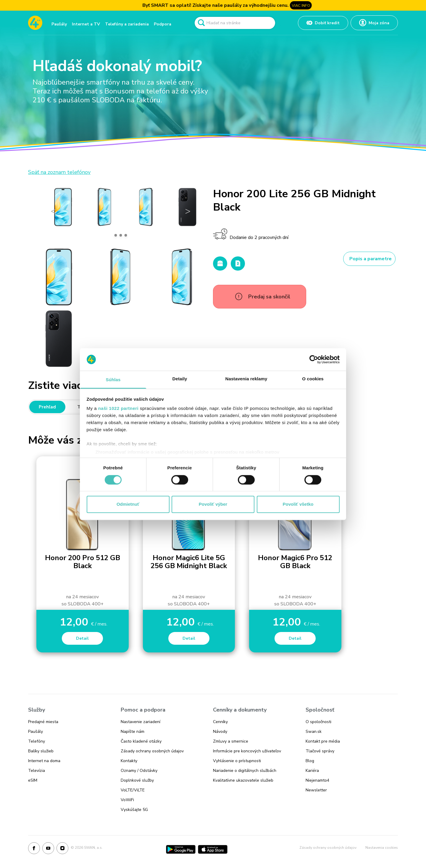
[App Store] (213, 849)
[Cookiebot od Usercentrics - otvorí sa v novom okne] (314, 359)
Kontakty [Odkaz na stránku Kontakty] (129, 761)
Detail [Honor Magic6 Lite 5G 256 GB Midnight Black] (189, 638)
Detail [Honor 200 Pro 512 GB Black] (82, 638)
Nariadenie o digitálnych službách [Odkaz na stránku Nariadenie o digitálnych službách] (245, 771)
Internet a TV (86, 24)
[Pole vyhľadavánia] (235, 23)
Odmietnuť (128, 504)
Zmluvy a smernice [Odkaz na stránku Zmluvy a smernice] (231, 741)
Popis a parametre (371, 259)
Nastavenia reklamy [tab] (246, 379)
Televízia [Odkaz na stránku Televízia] (37, 771)
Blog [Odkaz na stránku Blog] (310, 761)
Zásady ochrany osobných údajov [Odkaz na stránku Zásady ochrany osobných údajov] (152, 751)
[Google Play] (181, 849)
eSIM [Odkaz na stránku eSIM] (33, 780)
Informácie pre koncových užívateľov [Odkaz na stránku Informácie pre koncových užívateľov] (247, 751)
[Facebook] (34, 849)
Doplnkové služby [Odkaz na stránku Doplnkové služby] (137, 780)
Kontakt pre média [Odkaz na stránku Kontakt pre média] (323, 741)
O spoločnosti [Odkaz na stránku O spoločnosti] (318, 722)
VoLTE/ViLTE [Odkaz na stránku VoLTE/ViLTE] (133, 790)
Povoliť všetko (298, 504)
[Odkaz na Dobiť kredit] (323, 23)
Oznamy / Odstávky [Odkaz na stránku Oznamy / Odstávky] (139, 771)
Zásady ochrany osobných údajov (328, 848)
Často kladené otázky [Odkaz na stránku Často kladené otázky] (141, 741)
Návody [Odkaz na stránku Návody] (220, 732)
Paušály (59, 24)
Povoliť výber (213, 504)
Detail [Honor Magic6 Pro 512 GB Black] (295, 638)
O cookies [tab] (313, 379)
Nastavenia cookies (382, 848)
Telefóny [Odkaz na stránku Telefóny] (37, 741)
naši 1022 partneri (118, 409)
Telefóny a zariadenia (127, 24)
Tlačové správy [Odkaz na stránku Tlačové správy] (320, 751)
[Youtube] (48, 849)
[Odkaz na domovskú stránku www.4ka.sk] (35, 23)
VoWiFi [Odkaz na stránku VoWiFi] (127, 800)
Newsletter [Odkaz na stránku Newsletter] (316, 790)
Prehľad (47, 407)
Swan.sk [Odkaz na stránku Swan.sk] (314, 732)
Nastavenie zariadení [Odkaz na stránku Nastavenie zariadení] (141, 722)
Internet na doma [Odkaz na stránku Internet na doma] (44, 761)
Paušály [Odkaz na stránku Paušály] (35, 732)
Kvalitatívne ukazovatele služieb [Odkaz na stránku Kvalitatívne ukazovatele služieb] (243, 780)
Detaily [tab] (180, 379)
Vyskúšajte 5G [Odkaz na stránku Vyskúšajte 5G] (134, 810)
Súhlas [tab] (113, 380)
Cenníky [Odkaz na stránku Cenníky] (220, 722)
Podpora (163, 24)
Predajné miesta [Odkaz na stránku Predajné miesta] (43, 722)
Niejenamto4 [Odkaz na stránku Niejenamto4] (317, 780)
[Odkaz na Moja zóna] (374, 23)
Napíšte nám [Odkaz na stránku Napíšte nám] (133, 732)
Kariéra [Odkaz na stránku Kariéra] (312, 771)
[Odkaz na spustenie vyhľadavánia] (201, 23)
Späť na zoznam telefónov (59, 172)
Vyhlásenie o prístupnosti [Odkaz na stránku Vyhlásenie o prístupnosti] (237, 761)
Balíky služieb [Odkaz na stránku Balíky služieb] (41, 751)
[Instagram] (62, 849)
